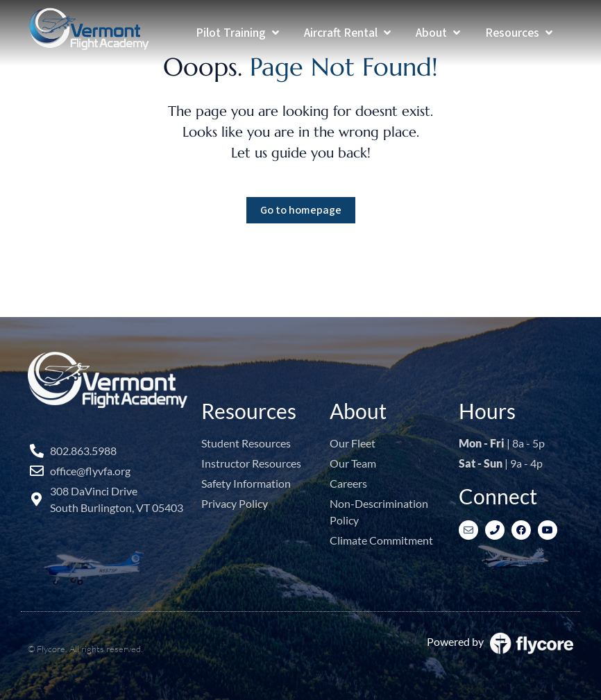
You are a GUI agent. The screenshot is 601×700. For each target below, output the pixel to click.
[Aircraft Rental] (349, 33)
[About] (439, 33)
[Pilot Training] (239, 33)
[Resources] (520, 33)
